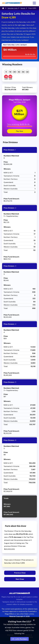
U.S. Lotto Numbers (19, 639)
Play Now (19, 131)
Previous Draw (20, 573)
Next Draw (20, 579)
